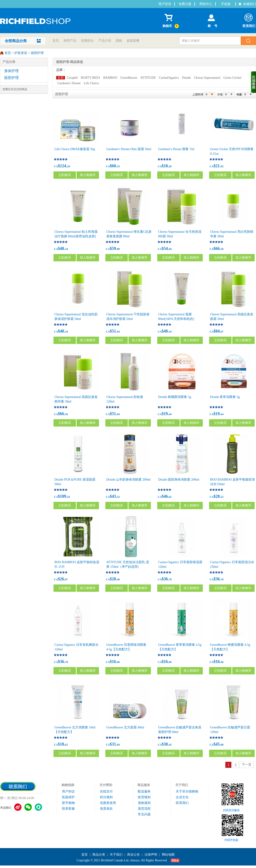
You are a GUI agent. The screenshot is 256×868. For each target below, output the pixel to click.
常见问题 (144, 814)
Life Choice (91, 83)
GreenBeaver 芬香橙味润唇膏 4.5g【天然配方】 (126, 647)
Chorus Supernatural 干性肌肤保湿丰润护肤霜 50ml (128, 317)
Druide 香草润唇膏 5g (225, 397)
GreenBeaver (129, 78)
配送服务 (144, 791)
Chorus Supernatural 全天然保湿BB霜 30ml (180, 234)
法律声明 (151, 855)
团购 (119, 41)
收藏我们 (250, 4)
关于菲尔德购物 (187, 791)
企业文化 (182, 797)
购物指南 (68, 785)
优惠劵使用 (108, 803)
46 (118, 579)
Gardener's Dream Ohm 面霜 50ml (129, 149)
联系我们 (249, 20)
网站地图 (168, 855)
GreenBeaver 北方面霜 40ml (125, 727)
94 (170, 249)
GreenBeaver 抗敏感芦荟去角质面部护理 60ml (180, 730)
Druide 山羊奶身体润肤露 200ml (128, 480)
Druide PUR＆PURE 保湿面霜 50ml (75, 482)
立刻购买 (65, 175)
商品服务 (144, 785)
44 (170, 414)
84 (118, 745)
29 (69, 166)
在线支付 (106, 791)
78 (170, 579)
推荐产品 (70, 41)
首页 (56, 41)
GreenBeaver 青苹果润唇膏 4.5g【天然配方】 (180, 647)
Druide (186, 78)
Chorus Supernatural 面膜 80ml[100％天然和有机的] (176, 317)
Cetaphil (72, 78)
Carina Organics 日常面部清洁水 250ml (232, 564)
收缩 (253, 82)
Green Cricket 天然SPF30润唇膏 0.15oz (232, 151)
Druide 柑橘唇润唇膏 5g (175, 397)
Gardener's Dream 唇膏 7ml (176, 149)
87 (67, 579)
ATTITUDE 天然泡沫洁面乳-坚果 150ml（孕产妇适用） (128, 564)
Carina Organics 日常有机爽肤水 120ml (76, 647)
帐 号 (211, 20)
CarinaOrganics (169, 78)
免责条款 (106, 809)
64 (118, 332)
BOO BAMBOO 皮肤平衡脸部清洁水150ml (232, 482)
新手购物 (68, 803)
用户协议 (68, 791)
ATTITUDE (148, 78)
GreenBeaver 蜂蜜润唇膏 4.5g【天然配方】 (230, 647)
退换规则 (144, 803)
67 (222, 332)
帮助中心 (206, 4)
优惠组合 (87, 41)
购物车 (171, 20)
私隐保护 (68, 797)
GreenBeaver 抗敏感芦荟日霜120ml (230, 730)
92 (222, 166)
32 (118, 497)
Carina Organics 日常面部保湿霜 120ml (180, 564)
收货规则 (144, 797)
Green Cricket (232, 78)
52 (222, 497)
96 (118, 662)
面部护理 (37, 53)
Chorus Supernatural (207, 78)
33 (118, 166)
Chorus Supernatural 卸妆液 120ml (125, 399)
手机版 (226, 4)
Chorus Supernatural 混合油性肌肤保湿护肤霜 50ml (76, 317)
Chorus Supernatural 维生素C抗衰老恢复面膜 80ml (129, 234)
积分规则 (106, 797)
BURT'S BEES (90, 78)
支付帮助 (106, 785)
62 (170, 497)
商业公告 (133, 855)
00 (222, 745)
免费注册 (185, 4)
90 (118, 249)
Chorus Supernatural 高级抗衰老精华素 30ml (76, 399)
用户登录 (165, 4)
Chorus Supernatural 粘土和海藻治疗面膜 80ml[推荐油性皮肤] (76, 234)
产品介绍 (105, 41)
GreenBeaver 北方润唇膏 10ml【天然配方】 (75, 730)
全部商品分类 (16, 41)
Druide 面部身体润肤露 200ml (179, 480)
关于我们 (182, 785)
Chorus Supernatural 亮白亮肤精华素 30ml (232, 234)
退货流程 (144, 809)
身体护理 (11, 71)
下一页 (247, 765)
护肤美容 (21, 53)
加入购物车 (88, 175)
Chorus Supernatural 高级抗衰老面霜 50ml (232, 317)
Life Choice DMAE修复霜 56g (75, 149)
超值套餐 (133, 41)
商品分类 (99, 855)
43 (69, 497)
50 (222, 249)
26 (170, 166)
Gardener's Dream (69, 83)
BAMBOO (110, 78)
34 (67, 249)
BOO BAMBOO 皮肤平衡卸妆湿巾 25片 (77, 564)
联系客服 (68, 809)
